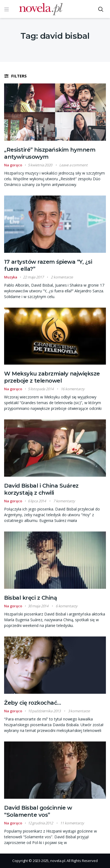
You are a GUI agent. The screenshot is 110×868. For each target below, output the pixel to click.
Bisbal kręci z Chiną (30, 598)
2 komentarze (62, 277)
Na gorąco (13, 165)
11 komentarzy (72, 823)
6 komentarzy (67, 606)
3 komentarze (79, 711)
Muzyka (11, 277)
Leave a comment (73, 165)
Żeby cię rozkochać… (33, 703)
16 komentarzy (72, 389)
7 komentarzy (64, 501)
